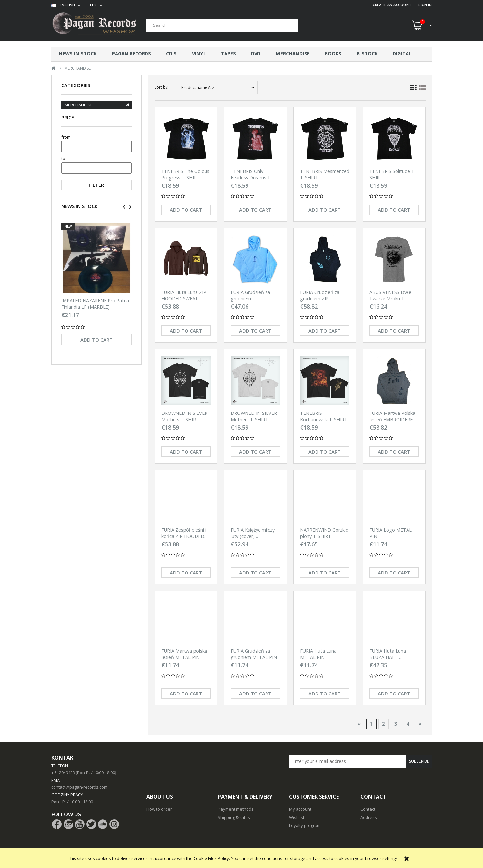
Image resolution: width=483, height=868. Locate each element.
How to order (159, 809)
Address (369, 817)
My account (300, 809)
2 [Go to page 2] (383, 724)
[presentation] (124, 207)
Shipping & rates (234, 817)
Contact (368, 809)
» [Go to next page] (420, 724)
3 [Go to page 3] (396, 724)
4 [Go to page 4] (408, 724)
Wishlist (297, 817)
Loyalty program (305, 825)
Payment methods (236, 809)
